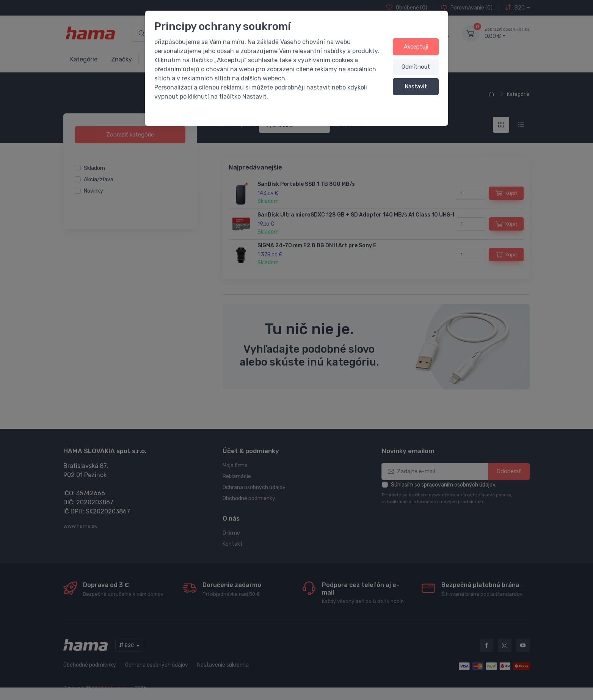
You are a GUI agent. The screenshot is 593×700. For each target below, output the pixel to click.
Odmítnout (416, 67)
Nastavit (416, 86)
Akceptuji (416, 47)
